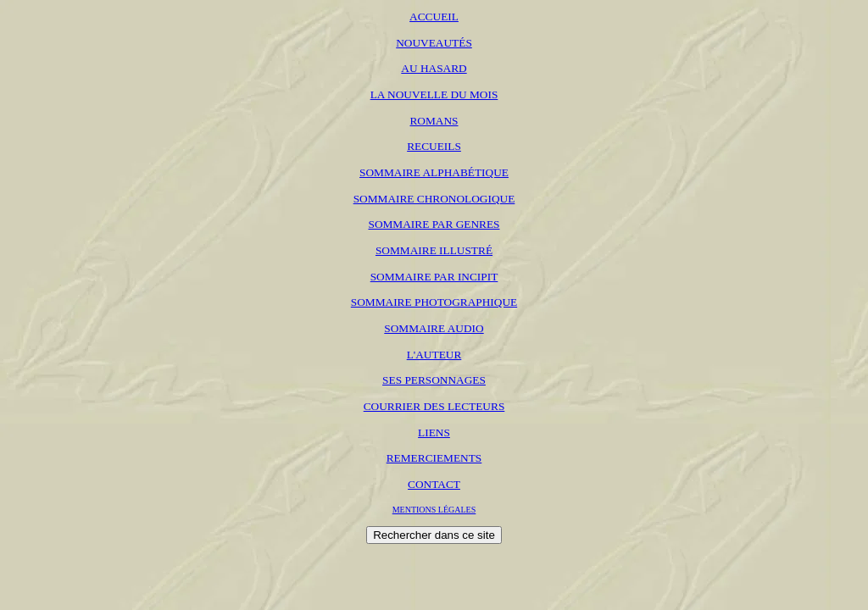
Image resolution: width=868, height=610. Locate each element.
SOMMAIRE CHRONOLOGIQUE (434, 199)
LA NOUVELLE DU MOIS (434, 94)
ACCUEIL (434, 17)
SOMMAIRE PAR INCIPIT (434, 277)
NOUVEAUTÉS (434, 43)
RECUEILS (434, 146)
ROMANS (434, 121)
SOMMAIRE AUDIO (434, 328)
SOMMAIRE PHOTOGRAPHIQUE (434, 302)
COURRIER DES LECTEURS (434, 406)
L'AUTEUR (434, 355)
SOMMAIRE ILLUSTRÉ (434, 250)
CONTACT (434, 484)
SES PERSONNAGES (434, 380)
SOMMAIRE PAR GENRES (434, 224)
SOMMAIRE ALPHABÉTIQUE (434, 172)
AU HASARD (434, 68)
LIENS (434, 433)
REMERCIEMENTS (434, 458)
